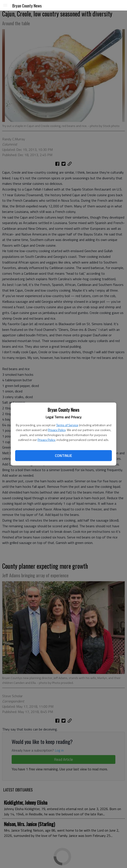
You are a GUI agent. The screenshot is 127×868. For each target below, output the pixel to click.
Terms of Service (67, 425)
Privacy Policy (57, 430)
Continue (63, 456)
